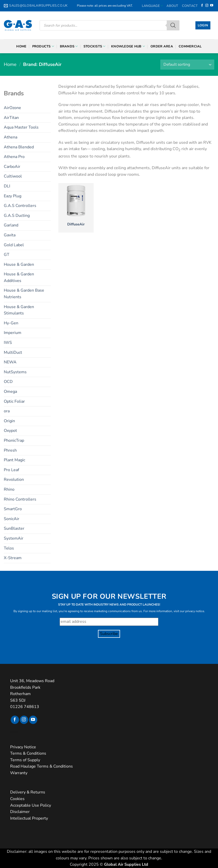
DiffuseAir (76, 224)
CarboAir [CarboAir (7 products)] (12, 167)
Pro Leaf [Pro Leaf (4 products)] (11, 470)
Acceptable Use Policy (31, 805)
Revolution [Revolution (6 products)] (14, 480)
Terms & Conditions (28, 753)
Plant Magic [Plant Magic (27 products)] (14, 460)
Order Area (162, 46)
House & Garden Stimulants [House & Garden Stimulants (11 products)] (19, 310)
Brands (69, 46)
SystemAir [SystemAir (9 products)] (14, 538)
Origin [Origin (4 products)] (9, 421)
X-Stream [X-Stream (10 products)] (13, 558)
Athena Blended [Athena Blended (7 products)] (19, 147)
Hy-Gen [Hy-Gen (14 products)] (11, 323)
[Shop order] (187, 65)
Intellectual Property (29, 818)
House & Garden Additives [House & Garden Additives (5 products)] (19, 277)
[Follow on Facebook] (202, 6)
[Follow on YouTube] (212, 6)
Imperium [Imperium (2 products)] (13, 333)
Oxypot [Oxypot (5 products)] (10, 431)
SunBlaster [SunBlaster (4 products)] (14, 528)
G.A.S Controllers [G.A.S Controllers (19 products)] (20, 206)
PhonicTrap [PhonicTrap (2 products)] (14, 440)
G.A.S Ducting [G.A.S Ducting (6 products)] (17, 216)
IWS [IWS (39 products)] (8, 343)
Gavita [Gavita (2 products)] (10, 235)
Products (43, 46)
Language (153, 6)
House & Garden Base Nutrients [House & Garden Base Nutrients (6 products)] (24, 294)
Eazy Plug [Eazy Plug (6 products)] (13, 196)
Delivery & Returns (28, 792)
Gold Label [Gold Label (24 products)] (14, 245)
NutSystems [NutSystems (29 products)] (15, 372)
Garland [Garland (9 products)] (11, 225)
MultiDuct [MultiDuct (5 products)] (13, 352)
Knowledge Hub (128, 46)
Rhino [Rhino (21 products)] (9, 489)
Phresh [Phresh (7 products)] (10, 450)
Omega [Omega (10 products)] (10, 392)
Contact (190, 6)
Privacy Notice (23, 747)
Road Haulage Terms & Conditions (41, 766)
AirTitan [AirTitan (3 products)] (11, 118)
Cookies (17, 799)
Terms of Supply (25, 760)
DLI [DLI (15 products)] (7, 186)
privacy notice (195, 611)
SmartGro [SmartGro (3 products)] (13, 509)
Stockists (95, 46)
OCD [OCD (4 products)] (8, 382)
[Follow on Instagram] (207, 6)
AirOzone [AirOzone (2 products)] (12, 108)
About (172, 6)
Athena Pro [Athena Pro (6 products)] (14, 157)
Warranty (19, 773)
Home (21, 46)
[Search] (173, 25)
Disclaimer (20, 812)
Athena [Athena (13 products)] (11, 137)
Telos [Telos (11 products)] (9, 548)
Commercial (190, 46)
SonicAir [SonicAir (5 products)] (12, 519)
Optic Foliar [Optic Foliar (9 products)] (14, 401)
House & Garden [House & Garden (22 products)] (19, 264)
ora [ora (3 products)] (7, 411)
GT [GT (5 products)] (7, 255)
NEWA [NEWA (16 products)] (10, 362)
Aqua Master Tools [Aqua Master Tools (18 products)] (21, 127)
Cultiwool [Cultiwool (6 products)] (13, 176)
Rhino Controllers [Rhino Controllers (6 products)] (20, 499)
